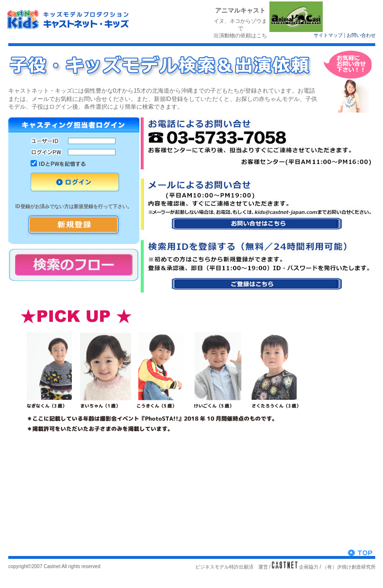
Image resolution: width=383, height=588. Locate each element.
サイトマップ (328, 35)
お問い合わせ (361, 35)
